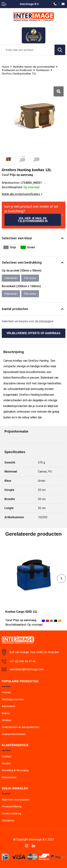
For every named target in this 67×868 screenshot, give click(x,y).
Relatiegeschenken (13, 699)
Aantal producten (15, 309)
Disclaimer (8, 820)
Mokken (7, 720)
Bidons (6, 713)
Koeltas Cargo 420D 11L (21, 612)
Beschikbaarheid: (24, 625)
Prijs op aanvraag (21, 620)
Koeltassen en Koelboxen (17, 70)
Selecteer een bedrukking (22, 262)
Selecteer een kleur (17, 238)
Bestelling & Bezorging (15, 770)
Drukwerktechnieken (14, 734)
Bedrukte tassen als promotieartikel (34, 67)
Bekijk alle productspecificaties (22, 194)
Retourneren (9, 777)
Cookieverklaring (11, 813)
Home (5, 67)
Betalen (6, 763)
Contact (7, 756)
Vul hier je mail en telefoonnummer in (33, 220)
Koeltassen (43, 70)
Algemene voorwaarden (16, 800)
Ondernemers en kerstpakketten (21, 727)
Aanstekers (8, 706)
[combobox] (28, 50)
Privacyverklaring (12, 806)
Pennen (6, 692)
